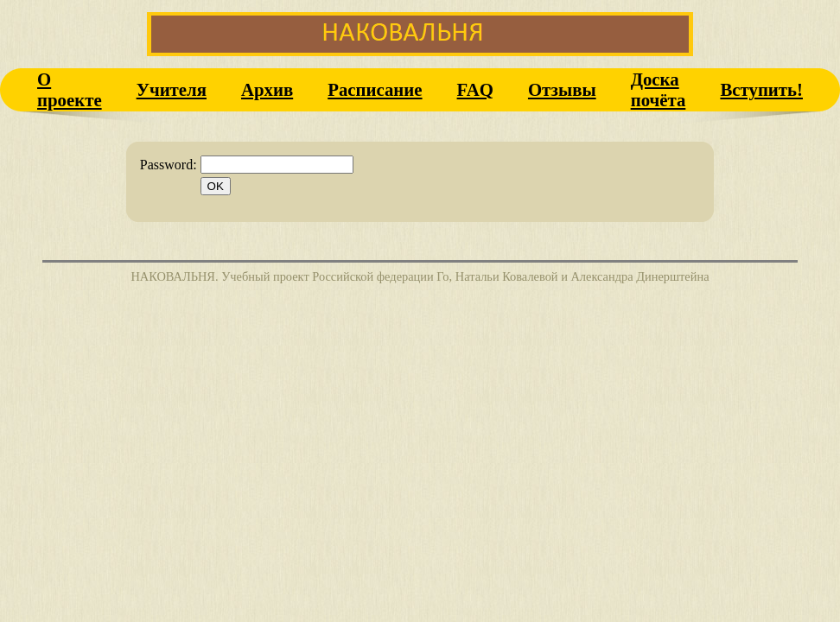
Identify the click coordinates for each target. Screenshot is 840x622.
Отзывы (562, 89)
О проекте (70, 89)
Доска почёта (659, 89)
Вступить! (761, 89)
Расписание (375, 89)
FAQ (475, 89)
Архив (267, 89)
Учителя (172, 89)
